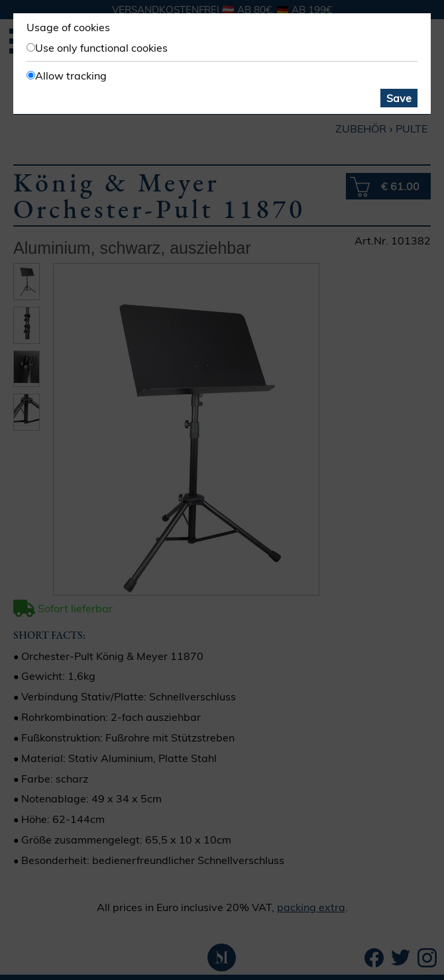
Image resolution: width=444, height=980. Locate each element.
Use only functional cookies (101, 48)
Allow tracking (71, 76)
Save (399, 98)
